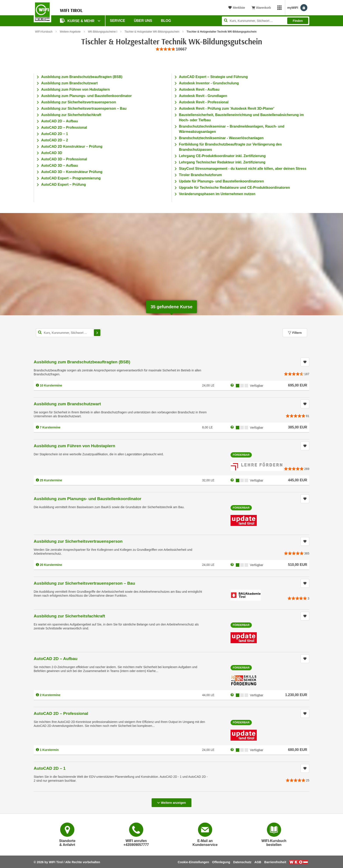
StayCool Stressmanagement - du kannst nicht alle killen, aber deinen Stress (243, 169)
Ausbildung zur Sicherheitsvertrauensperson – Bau (84, 108)
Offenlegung (221, 862)
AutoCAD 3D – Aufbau (59, 165)
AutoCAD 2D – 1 (55, 134)
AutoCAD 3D (52, 153)
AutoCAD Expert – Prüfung (63, 185)
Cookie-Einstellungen (193, 862)
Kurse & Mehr (78, 20)
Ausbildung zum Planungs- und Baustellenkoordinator (86, 96)
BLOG (166, 21)
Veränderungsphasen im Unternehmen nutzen (217, 194)
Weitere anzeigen (171, 801)
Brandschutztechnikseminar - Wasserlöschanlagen (221, 138)
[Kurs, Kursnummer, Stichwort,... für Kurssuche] (69, 333)
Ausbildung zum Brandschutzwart (69, 83)
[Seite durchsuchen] (266, 21)
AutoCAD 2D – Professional (64, 127)
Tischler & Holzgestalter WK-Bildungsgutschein (152, 32)
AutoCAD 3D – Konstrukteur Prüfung (72, 172)
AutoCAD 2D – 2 (55, 140)
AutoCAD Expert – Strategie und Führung (213, 77)
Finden (298, 21)
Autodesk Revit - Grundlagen (203, 96)
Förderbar (241, 455)
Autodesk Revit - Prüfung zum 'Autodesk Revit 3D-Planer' (227, 108)
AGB (258, 862)
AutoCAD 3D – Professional (64, 159)
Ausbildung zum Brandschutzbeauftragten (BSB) (82, 77)
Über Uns (143, 21)
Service (117, 21)
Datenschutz (242, 862)
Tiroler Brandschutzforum (200, 175)
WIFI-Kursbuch (44, 32)
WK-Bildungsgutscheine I (103, 32)
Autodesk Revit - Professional (204, 102)
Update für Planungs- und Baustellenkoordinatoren (221, 181)
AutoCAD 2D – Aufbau (59, 121)
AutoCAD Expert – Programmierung (71, 178)
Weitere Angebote (70, 32)
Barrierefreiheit (275, 862)
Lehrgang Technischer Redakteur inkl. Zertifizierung (222, 162)
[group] (171, 49)
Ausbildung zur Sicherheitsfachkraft (71, 115)
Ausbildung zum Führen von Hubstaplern (75, 89)
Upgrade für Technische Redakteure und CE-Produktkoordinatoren (234, 188)
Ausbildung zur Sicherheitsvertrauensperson (79, 102)
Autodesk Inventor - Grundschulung (209, 83)
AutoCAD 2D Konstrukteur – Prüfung (72, 146)
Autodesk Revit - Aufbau (199, 89)
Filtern (295, 333)
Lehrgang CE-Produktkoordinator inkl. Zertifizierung (222, 156)
